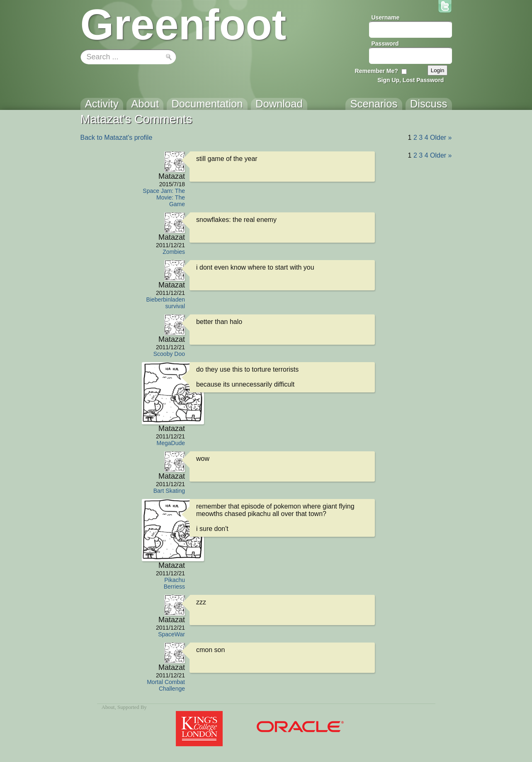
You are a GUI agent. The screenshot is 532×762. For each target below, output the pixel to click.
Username (386, 17)
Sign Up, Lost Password (411, 80)
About (108, 707)
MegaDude (171, 443)
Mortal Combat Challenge (166, 685)
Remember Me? (377, 71)
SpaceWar (171, 634)
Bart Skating (169, 491)
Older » (441, 138)
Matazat (172, 176)
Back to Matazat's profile (117, 138)
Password (385, 44)
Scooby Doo (169, 354)
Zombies (174, 252)
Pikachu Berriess (174, 583)
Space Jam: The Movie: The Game (164, 197)
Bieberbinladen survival (166, 303)
